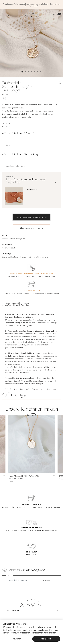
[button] (31, 395)
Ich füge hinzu (31, 190)
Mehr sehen (6, 126)
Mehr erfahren (50, 633)
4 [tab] (32, 72)
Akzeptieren (46, 639)
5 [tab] (35, 72)
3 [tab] (28, 72)
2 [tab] (25, 72)
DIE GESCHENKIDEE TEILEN (31, 228)
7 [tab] (41, 72)
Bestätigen (46, 580)
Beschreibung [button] (15, 305)
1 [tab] (22, 72)
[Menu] (3, 15)
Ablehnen (17, 639)
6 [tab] (38, 72)
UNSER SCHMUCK (12, 610)
